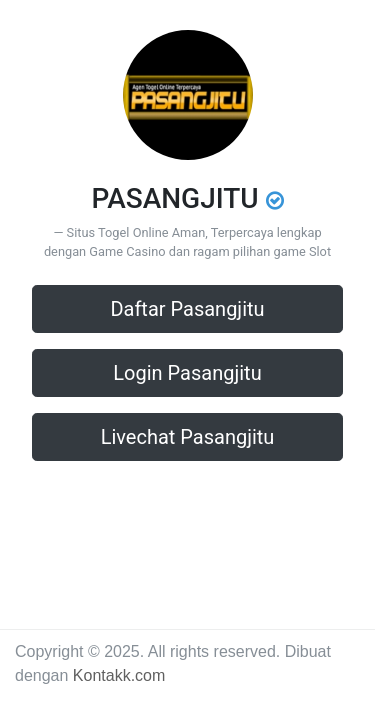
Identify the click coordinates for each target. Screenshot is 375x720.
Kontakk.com (119, 675)
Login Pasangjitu (187, 373)
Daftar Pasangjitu (187, 309)
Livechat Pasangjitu (188, 437)
